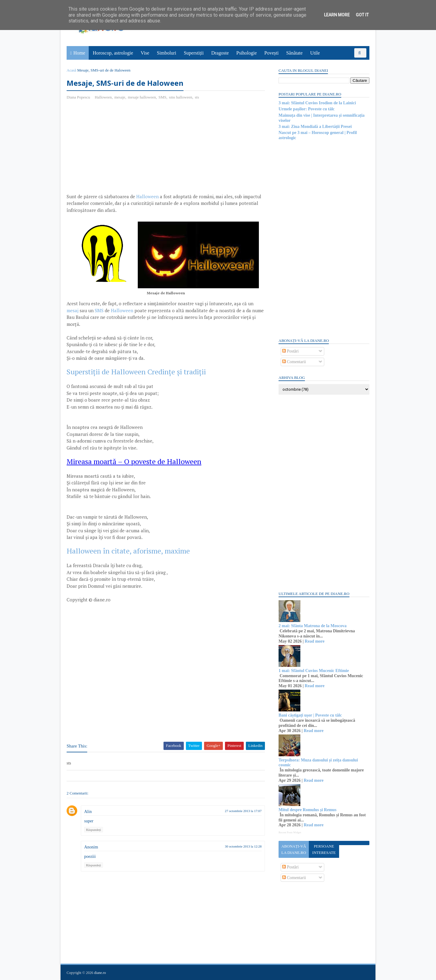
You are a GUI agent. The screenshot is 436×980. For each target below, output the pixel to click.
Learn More (337, 15)
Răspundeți (94, 830)
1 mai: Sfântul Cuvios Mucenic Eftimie (314, 671)
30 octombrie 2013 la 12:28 (243, 846)
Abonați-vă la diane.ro (294, 849)
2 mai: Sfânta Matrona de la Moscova (313, 626)
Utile (315, 53)
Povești (271, 53)
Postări (290, 351)
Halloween (103, 97)
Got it (362, 15)
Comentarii (294, 362)
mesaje (120, 97)
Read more (314, 641)
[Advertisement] (117, 149)
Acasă (71, 70)
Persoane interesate (324, 849)
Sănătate (294, 53)
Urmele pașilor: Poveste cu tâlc (307, 109)
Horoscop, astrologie (113, 53)
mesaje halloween (142, 97)
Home (79, 53)
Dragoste (220, 53)
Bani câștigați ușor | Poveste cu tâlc (310, 715)
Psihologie (246, 53)
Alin (88, 812)
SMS (163, 97)
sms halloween (181, 97)
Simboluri (167, 53)
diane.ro (100, 973)
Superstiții (194, 53)
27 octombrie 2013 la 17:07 (243, 811)
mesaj (73, 310)
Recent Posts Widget (290, 832)
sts (197, 97)
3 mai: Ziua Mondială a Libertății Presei (315, 127)
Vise (145, 53)
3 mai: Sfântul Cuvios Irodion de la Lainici (317, 103)
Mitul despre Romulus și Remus (307, 810)
